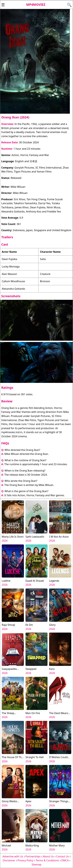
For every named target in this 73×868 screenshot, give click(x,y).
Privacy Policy (25, 860)
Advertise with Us (13, 856)
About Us (48, 856)
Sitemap (37, 865)
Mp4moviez (36, 5)
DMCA (65, 860)
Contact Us (62, 856)
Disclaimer (9, 860)
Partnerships (33, 856)
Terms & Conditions (47, 860)
